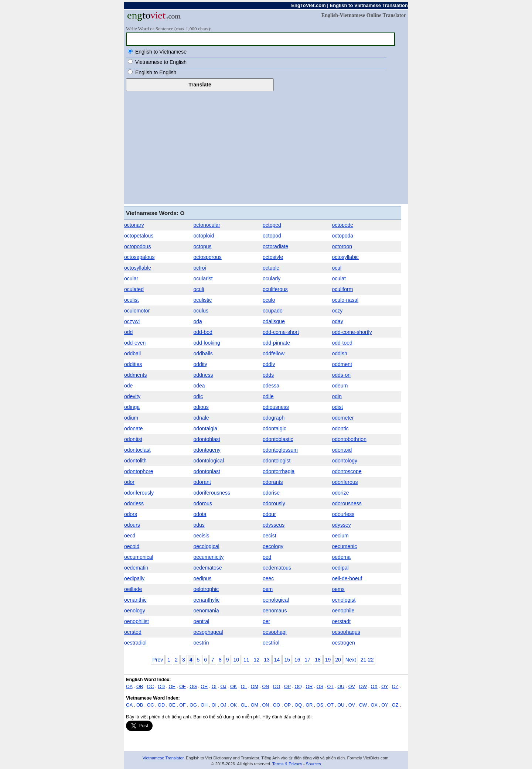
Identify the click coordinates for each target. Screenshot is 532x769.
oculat (339, 278)
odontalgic (274, 428)
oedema (342, 557)
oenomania (206, 611)
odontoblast (207, 439)
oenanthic (135, 600)
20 (338, 660)
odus (199, 525)
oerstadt (342, 621)
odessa (271, 386)
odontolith (135, 461)
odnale (201, 418)
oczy (337, 311)
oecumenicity (209, 557)
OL (244, 687)
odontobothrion (349, 439)
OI (214, 687)
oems (338, 589)
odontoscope (347, 471)
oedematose (208, 568)
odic (198, 396)
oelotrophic (206, 589)
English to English (156, 72)
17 (308, 660)
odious (201, 407)
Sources (313, 764)
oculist (132, 300)
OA (129, 687)
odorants (273, 482)
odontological (209, 461)
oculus (201, 311)
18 (318, 660)
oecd (130, 536)
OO (277, 687)
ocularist (203, 278)
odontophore (139, 471)
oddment (342, 364)
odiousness (276, 407)
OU (341, 687)
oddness (203, 375)
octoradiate (275, 246)
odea (199, 386)
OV (352, 687)
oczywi (132, 321)
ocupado (273, 311)
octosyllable (138, 268)
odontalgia (206, 428)
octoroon (342, 246)
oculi (199, 289)
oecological (207, 546)
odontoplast (207, 471)
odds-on (342, 375)
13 (267, 660)
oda (198, 321)
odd (128, 332)
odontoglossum (280, 450)
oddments (135, 375)
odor (129, 482)
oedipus (203, 578)
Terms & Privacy (287, 764)
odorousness (347, 503)
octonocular (207, 225)
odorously (274, 503)
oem (268, 589)
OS (320, 687)
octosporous (208, 257)
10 (236, 660)
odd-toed (342, 343)
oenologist (344, 600)
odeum (340, 386)
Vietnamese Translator (163, 758)
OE (172, 687)
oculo (269, 300)
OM (255, 687)
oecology (273, 546)
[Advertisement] (266, 147)
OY (385, 687)
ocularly (272, 278)
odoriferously (139, 493)
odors (131, 514)
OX (374, 687)
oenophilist (137, 621)
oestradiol (135, 643)
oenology (135, 611)
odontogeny (207, 450)
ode (128, 386)
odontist (133, 439)
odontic (340, 428)
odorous (203, 503)
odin (337, 396)
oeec (268, 578)
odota (200, 514)
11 (246, 660)
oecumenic (345, 546)
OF (183, 687)
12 (257, 660)
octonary (134, 225)
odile (268, 396)
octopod (272, 236)
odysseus (274, 525)
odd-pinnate (276, 343)
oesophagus (346, 632)
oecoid (132, 546)
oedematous (277, 568)
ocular (131, 278)
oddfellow (274, 353)
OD (161, 687)
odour (269, 514)
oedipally (134, 578)
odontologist (277, 461)
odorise (271, 493)
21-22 (367, 660)
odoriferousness (212, 493)
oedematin (136, 568)
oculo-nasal (345, 300)
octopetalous (139, 236)
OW (363, 687)
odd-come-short (281, 332)
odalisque (274, 321)
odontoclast (137, 450)
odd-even (135, 343)
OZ (395, 687)
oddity (200, 364)
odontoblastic (278, 439)
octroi (200, 268)
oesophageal (208, 632)
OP (287, 687)
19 (328, 660)
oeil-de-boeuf (347, 578)
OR (309, 687)
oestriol (271, 643)
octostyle (273, 257)
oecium (340, 536)
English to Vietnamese (161, 52)
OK (233, 687)
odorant (202, 482)
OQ (298, 687)
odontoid (342, 450)
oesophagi (275, 632)
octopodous (137, 246)
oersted (133, 632)
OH (204, 687)
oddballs (203, 353)
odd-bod (203, 332)
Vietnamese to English (161, 62)
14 (277, 660)
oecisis (202, 536)
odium (131, 418)
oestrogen (344, 643)
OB (140, 687)
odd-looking (207, 343)
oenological (276, 600)
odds (268, 375)
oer (266, 621)
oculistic (203, 300)
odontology (345, 461)
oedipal (340, 568)
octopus (203, 246)
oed (267, 557)
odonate (134, 428)
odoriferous (345, 482)
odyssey (342, 525)
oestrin (201, 643)
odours (132, 525)
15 (287, 660)
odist (338, 407)
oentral (202, 621)
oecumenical (139, 557)
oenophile (343, 611)
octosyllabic (345, 257)
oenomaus (275, 611)
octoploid (204, 236)
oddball (132, 353)
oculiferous (275, 289)
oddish (340, 353)
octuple (271, 268)
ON (265, 687)
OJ (223, 687)
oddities (133, 364)
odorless (134, 503)
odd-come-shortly (352, 332)
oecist (270, 536)
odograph (274, 418)
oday (338, 321)
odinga (132, 407)
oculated (134, 289)
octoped (272, 225)
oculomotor (137, 311)
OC (151, 687)
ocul (337, 268)
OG (193, 687)
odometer (343, 418)
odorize (341, 493)
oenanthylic (207, 600)
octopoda (343, 236)
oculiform (343, 289)
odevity (132, 396)
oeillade (133, 589)
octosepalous (139, 257)
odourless (343, 514)
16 (297, 660)
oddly (269, 364)
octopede (343, 225)
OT (330, 687)
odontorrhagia (279, 471)
